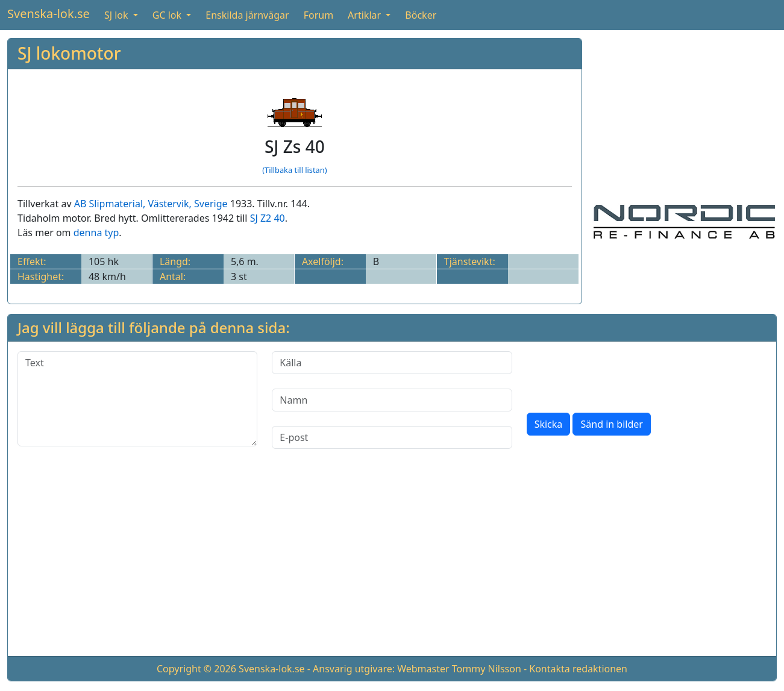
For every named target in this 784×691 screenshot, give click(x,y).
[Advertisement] (684, 113)
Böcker (421, 15)
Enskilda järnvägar (247, 15)
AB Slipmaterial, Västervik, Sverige (151, 204)
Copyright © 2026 (196, 669)
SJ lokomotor (69, 53)
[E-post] (392, 437)
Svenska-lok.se (49, 14)
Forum (318, 15)
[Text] (137, 399)
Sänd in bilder (611, 424)
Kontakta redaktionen (578, 669)
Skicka (549, 424)
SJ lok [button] (118, 15)
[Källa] (392, 363)
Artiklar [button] (365, 15)
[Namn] (392, 400)
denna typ (96, 233)
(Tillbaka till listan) (294, 170)
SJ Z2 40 (268, 218)
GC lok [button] (168, 15)
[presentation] (618, 375)
